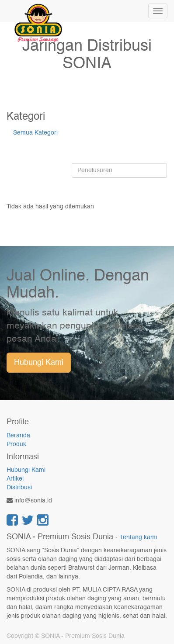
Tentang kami (138, 538)
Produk (16, 444)
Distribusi (19, 488)
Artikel (15, 479)
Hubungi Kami (39, 363)
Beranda (18, 436)
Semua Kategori (35, 133)
